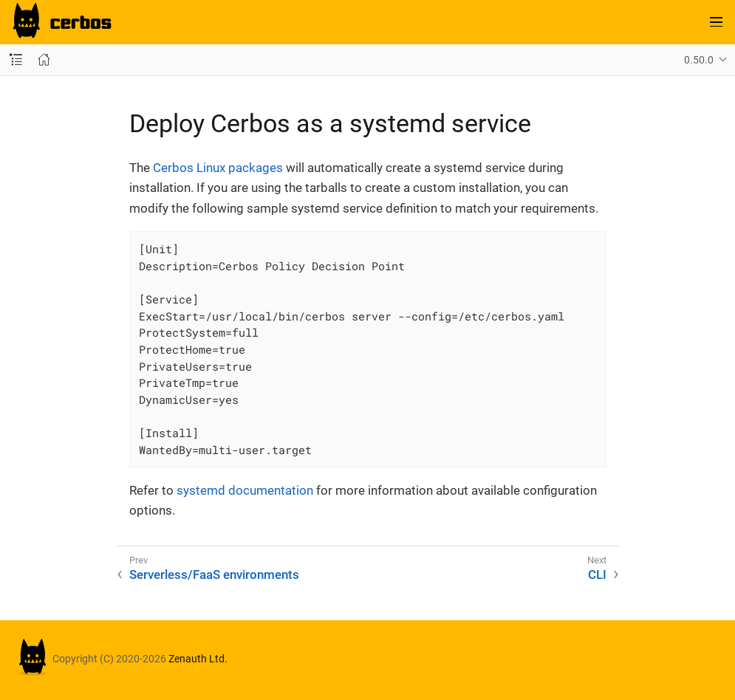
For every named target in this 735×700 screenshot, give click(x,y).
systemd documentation (245, 490)
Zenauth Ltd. (198, 659)
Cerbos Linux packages (218, 168)
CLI (597, 574)
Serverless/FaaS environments (214, 574)
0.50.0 (699, 60)
